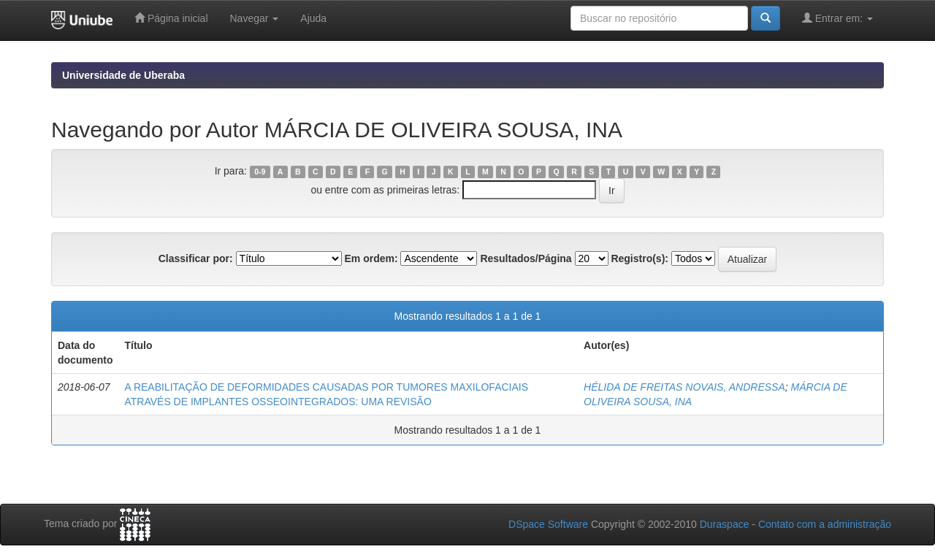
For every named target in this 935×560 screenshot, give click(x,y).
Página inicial (171, 18)
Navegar (255, 18)
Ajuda (313, 18)
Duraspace (725, 524)
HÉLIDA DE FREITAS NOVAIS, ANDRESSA (684, 387)
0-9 (260, 172)
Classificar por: (196, 258)
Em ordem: (371, 258)
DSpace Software (548, 524)
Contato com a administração (825, 524)
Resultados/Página (526, 258)
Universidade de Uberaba (123, 75)
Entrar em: (837, 18)
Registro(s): (640, 258)
